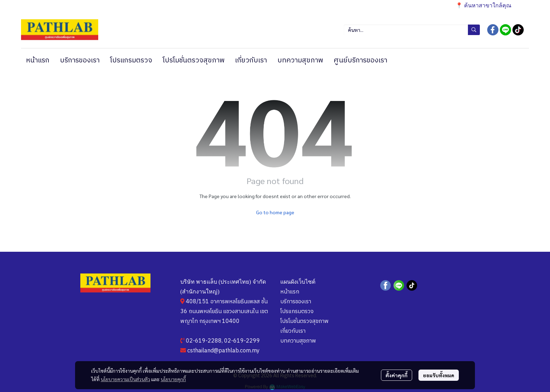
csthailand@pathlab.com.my (223, 351)
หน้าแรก (290, 292)
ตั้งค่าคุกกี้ (397, 375)
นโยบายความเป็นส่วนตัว (125, 379)
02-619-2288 (204, 341)
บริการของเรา (296, 302)
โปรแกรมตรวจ (297, 312)
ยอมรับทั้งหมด (439, 375)
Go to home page (275, 212)
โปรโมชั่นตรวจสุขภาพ (304, 321)
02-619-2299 (242, 341)
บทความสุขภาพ (298, 341)
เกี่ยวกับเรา (293, 331)
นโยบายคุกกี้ (173, 379)
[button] (412, 30)
